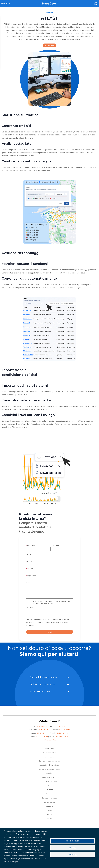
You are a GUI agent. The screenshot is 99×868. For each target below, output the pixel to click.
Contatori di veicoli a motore (49, 777)
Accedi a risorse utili (40, 692)
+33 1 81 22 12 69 (62, 733)
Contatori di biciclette (49, 781)
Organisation (32, 576)
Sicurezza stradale (49, 753)
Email (29, 554)
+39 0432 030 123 (60, 726)
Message (29, 583)
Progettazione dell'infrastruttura (50, 765)
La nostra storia (49, 802)
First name (31, 545)
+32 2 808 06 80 (42, 736)
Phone (29, 561)
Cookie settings (72, 841)
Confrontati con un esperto (44, 677)
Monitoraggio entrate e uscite (49, 769)
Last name (55, 545)
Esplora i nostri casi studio (43, 684)
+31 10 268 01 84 (42, 733)
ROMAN (49, 818)
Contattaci (49, 794)
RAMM (50, 814)
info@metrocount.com (49, 740)
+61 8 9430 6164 (42, 726)
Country (30, 568)
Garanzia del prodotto (50, 798)
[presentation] (42, 614)
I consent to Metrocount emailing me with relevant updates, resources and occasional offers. (52, 602)
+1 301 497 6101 (65, 730)
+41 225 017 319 (62, 736)
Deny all (72, 848)
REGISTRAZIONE (49, 45)
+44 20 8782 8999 (44, 730)
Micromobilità (49, 757)
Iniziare (50, 810)
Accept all (73, 855)
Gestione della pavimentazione (49, 761)
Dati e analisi (49, 786)
